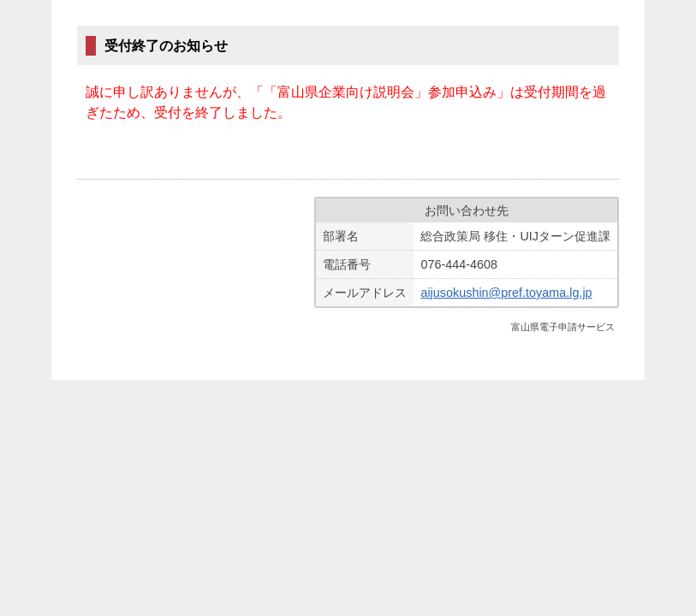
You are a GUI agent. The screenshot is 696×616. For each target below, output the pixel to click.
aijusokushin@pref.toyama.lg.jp (506, 293)
